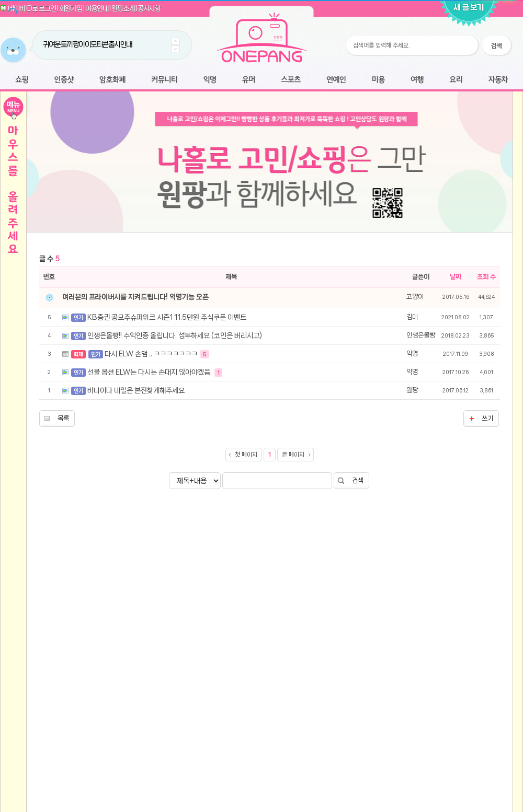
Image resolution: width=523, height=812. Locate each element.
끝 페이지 (293, 502)
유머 (248, 80)
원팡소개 (123, 8)
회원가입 (71, 8)
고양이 (415, 344)
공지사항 (149, 8)
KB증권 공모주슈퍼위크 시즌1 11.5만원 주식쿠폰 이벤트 (167, 364)
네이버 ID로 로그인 (32, 8)
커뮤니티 (164, 80)
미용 (378, 80)
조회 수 (486, 324)
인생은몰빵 (421, 382)
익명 (210, 80)
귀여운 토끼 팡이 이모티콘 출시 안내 (87, 44)
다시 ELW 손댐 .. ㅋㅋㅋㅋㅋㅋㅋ (152, 401)
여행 (417, 80)
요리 (456, 80)
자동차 (498, 80)
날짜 (456, 324)
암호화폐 (112, 80)
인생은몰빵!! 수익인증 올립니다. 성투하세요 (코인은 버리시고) (175, 382)
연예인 (336, 80)
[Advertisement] (270, 268)
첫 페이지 (246, 502)
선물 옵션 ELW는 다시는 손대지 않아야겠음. (150, 419)
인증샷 (64, 80)
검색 (358, 527)
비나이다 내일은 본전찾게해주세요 (136, 437)
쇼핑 (22, 80)
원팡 (412, 437)
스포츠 (291, 80)
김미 (412, 364)
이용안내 (97, 8)
